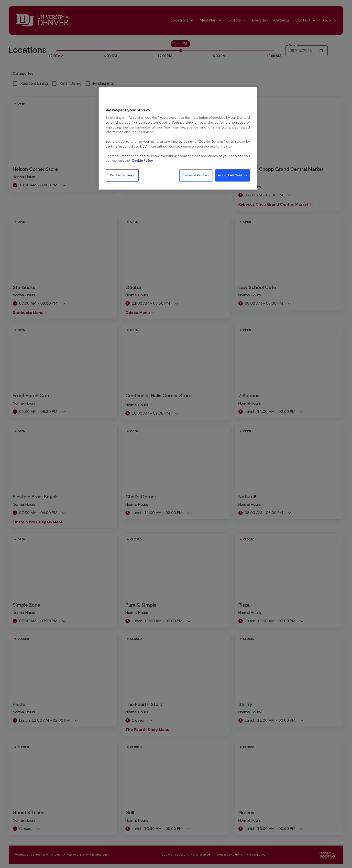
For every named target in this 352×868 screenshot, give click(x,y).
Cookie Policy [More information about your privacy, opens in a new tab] (142, 161)
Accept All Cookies (233, 175)
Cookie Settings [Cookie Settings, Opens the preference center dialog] (122, 175)
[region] (178, 138)
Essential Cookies (196, 175)
